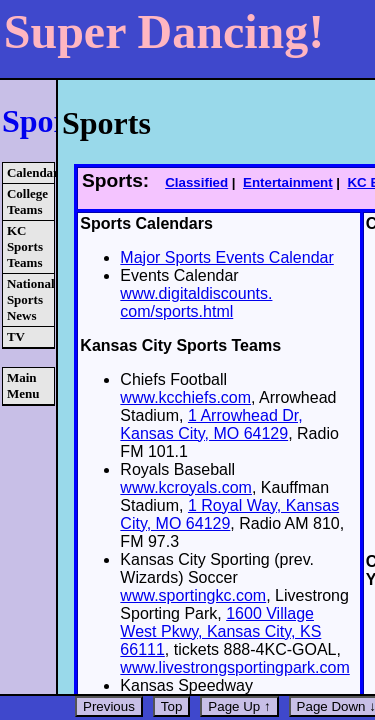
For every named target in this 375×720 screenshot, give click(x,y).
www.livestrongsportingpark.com (234, 667)
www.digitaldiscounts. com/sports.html (196, 302)
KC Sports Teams (25, 246)
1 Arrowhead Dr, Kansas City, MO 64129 (211, 424)
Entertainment (288, 182)
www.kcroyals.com (186, 487)
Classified (196, 182)
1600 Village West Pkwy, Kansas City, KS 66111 (220, 631)
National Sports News (30, 299)
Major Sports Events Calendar (226, 257)
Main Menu (23, 385)
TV (16, 336)
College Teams (27, 201)
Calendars (30, 172)
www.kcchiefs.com (185, 397)
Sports (46, 121)
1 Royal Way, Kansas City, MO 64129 (229, 514)
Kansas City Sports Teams (180, 345)
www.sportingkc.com (193, 595)
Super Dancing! (164, 31)
